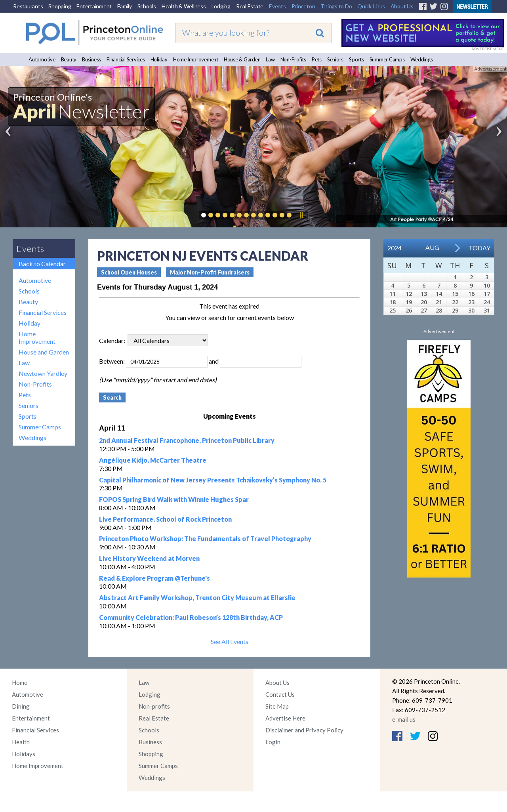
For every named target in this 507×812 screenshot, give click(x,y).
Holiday (159, 59)
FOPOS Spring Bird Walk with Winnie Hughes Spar (174, 499)
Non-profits (154, 706)
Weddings (422, 59)
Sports (356, 59)
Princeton (303, 6)
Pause (301, 215)
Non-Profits (293, 59)
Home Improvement (196, 59)
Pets (317, 59)
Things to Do (336, 6)
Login (273, 742)
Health (21, 742)
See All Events (230, 641)
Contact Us (280, 694)
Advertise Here (285, 718)
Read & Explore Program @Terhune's (154, 578)
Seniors (335, 59)
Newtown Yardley (43, 373)
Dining (21, 706)
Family (125, 6)
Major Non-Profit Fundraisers (210, 272)
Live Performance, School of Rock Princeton (165, 519)
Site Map (277, 706)
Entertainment (94, 6)
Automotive (42, 59)
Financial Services (126, 59)
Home (20, 682)
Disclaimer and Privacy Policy (304, 730)
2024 (395, 248)
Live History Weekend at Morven (149, 558)
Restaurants (28, 6)
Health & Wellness (184, 6)
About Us (402, 6)
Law (270, 59)
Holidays (24, 754)
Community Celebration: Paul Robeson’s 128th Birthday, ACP (191, 617)
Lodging (221, 6)
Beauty (69, 59)
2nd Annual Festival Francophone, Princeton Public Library (187, 440)
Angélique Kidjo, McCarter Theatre (153, 460)
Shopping (60, 6)
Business (91, 59)
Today (479, 248)
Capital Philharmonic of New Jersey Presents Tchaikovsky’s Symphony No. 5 (213, 480)
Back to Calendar (42, 264)
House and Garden (44, 352)
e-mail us (404, 719)
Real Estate (250, 6)
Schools (147, 6)
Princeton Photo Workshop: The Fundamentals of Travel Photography (205, 538)
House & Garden (242, 59)
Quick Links (371, 6)
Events (277, 6)
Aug (432, 247)
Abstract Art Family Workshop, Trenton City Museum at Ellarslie (197, 598)
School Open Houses (129, 272)
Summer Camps (387, 59)
